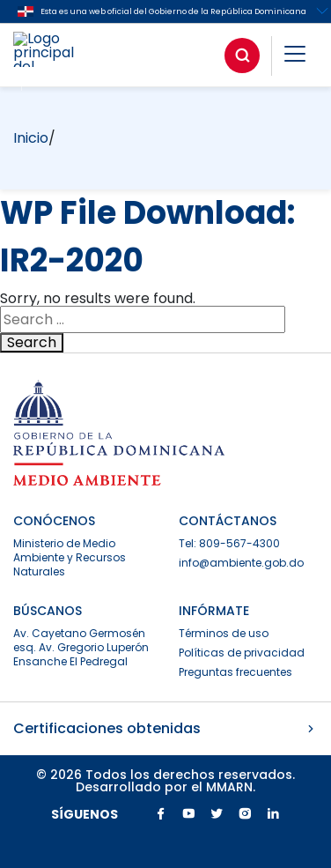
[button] (295, 57)
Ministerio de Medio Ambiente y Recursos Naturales (70, 557)
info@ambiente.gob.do (241, 563)
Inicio (31, 138)
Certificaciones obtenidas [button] (165, 728)
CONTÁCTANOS (228, 521)
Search (32, 343)
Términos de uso (224, 633)
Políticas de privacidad (242, 653)
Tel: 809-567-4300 (229, 543)
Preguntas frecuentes (235, 672)
